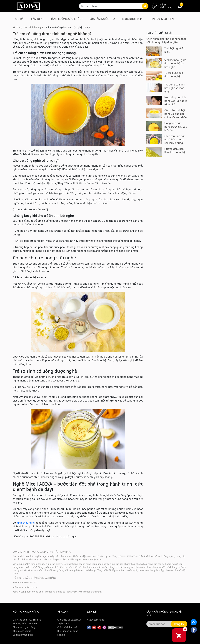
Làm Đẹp (37, 19)
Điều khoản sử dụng (68, 631)
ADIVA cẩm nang (96, 620)
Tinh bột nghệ (36, 27)
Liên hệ (61, 635)
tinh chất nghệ (26, 523)
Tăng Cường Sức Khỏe (66, 19)
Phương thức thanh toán (25, 623)
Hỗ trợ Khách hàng (166, 6)
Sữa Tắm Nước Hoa (102, 19)
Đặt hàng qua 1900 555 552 (27, 620)
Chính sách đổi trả (22, 631)
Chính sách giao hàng (24, 627)
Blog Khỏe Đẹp (132, 19)
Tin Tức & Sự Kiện (162, 19)
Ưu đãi (20, 19)
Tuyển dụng (63, 623)
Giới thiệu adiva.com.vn (69, 620)
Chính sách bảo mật (67, 627)
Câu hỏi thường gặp (23, 635)
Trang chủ (22, 27)
